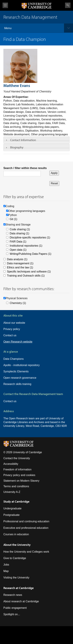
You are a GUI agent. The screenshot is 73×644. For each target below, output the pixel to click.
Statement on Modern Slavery (21, 481)
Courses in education (16, 534)
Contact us (10, 335)
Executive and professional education (26, 528)
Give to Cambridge (15, 558)
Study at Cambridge (16, 501)
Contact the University (17, 458)
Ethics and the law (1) (20, 267)
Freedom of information (17, 469)
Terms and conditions (16, 486)
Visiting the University (16, 578)
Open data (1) (18, 250)
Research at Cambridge (19, 588)
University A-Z (12, 492)
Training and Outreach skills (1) (26, 276)
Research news (13, 595)
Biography (17, 147)
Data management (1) (20, 263)
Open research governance (20, 378)
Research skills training (17, 384)
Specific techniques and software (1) (29, 272)
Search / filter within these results (25, 168)
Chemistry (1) (18, 303)
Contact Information (23, 140)
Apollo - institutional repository (21, 365)
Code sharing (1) (20, 229)
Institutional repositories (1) (26, 246)
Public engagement (15, 608)
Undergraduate (12, 508)
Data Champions (13, 359)
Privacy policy (12, 329)
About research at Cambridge (21, 601)
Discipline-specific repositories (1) (30, 238)
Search (68, 5)
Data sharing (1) (19, 233)
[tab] (36, 140)
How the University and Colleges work (26, 552)
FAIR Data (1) (18, 242)
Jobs (6, 565)
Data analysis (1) (17, 259)
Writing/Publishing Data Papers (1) (30, 254)
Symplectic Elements (16, 371)
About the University (17, 545)
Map (6, 571)
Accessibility (11, 464)
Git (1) (13, 219)
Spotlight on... (12, 614)
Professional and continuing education (26, 521)
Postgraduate (11, 515)
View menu (5, 5)
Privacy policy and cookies (19, 475)
